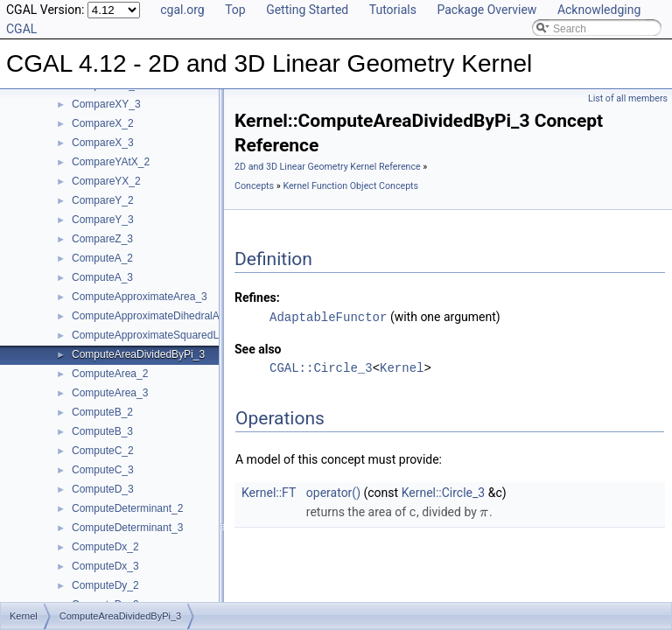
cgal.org (182, 10)
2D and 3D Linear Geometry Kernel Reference (328, 167)
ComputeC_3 (103, 470)
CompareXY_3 (106, 104)
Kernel (402, 367)
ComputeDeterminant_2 (127, 508)
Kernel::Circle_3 (444, 492)
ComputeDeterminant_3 (127, 528)
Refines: (257, 297)
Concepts (254, 186)
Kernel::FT (269, 492)
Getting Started (307, 10)
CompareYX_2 (106, 181)
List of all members (628, 98)
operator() (333, 492)
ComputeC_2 (103, 451)
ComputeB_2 (102, 412)
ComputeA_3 (102, 277)
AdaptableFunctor (328, 316)
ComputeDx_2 (105, 547)
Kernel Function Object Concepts (350, 186)
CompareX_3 (103, 143)
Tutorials (393, 10)
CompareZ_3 (102, 239)
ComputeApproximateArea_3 (140, 297)
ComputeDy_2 (105, 585)
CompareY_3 (103, 220)
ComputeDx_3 (105, 566)
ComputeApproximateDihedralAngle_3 (161, 316)
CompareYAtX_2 (111, 162)
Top (235, 10)
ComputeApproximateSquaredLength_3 (164, 335)
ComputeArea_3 (110, 393)
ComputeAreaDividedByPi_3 (138, 354)
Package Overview (486, 10)
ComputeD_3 (103, 489)
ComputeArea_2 (110, 374)
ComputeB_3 (102, 431)
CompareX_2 (103, 123)
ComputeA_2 (102, 258)
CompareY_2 (103, 200)
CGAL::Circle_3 (321, 367)
